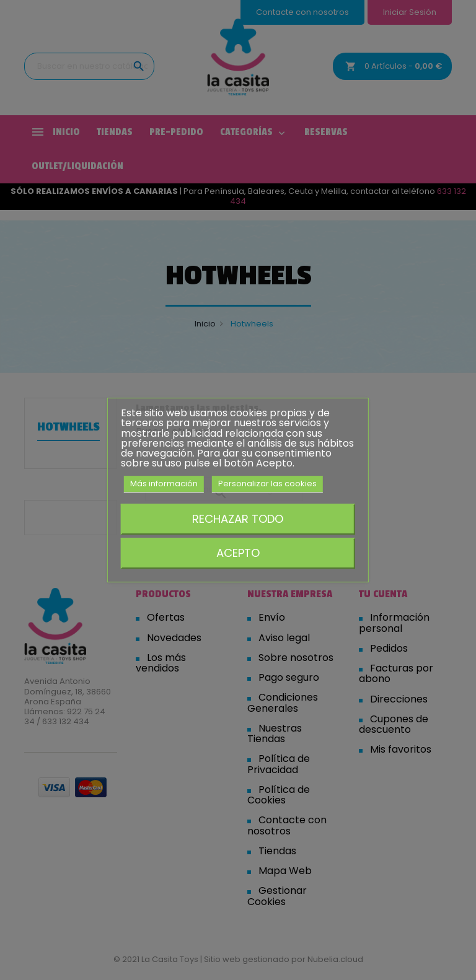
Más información (164, 483)
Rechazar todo (238, 519)
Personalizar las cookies (267, 483)
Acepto (238, 553)
